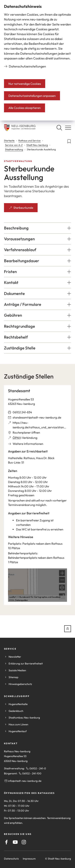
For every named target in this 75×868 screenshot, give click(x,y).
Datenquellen (21, 600)
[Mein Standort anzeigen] (62, 588)
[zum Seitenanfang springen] (68, 629)
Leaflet (12, 597)
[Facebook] (6, 842)
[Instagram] (24, 842)
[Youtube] (15, 842)
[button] (37, 228)
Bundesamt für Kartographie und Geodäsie (40, 597)
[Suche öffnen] (59, 128)
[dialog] (37, 60)
